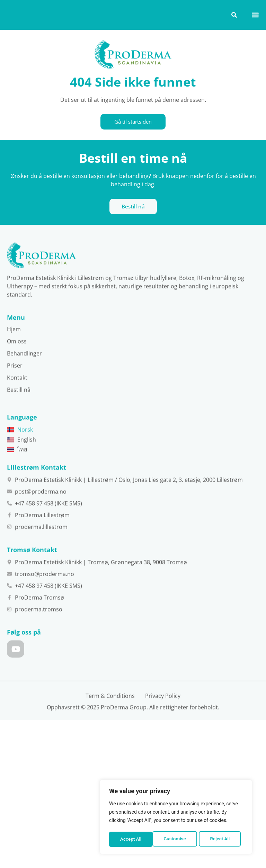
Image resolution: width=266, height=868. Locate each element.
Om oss (17, 366)
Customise (131, 839)
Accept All (221, 839)
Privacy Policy (163, 721)
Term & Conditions (110, 721)
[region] (176, 818)
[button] (255, 15)
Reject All (176, 839)
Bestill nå (19, 414)
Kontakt (17, 402)
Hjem (14, 354)
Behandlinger (24, 378)
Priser (15, 390)
